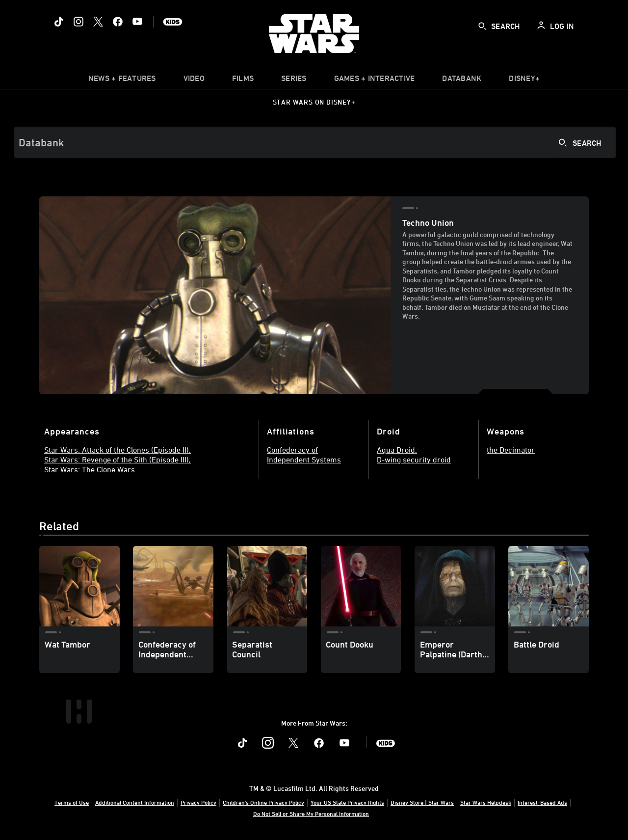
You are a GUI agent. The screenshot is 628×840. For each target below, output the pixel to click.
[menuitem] (194, 81)
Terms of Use (72, 802)
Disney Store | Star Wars (422, 802)
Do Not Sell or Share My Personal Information (311, 813)
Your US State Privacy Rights (347, 802)
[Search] (315, 142)
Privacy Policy (198, 802)
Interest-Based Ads (542, 802)
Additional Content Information (135, 802)
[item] (122, 81)
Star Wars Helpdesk (486, 802)
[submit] (482, 26)
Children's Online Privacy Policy (263, 802)
